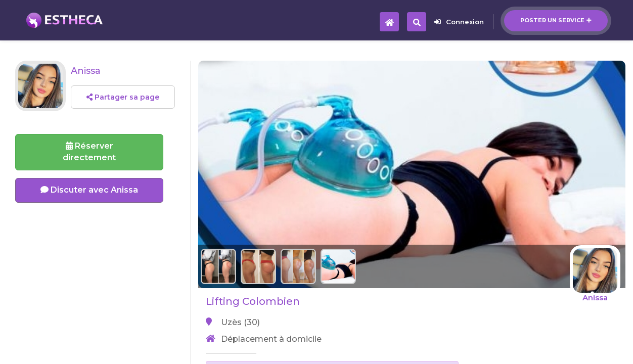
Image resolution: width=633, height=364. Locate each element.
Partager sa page (123, 97)
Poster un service (556, 20)
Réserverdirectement (89, 152)
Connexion (459, 22)
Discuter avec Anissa (89, 190)
